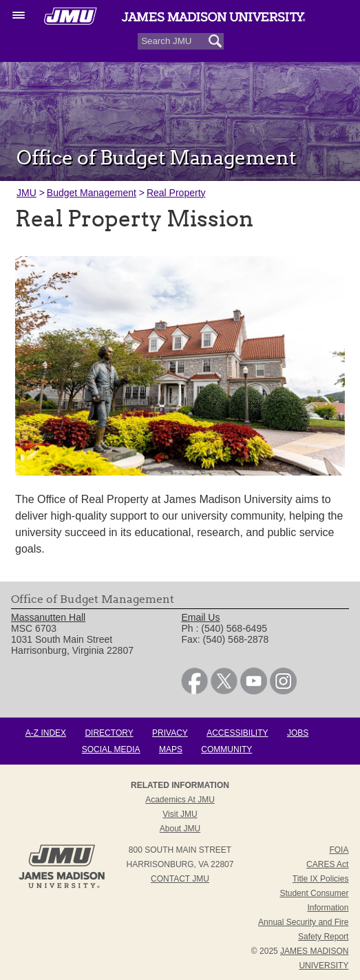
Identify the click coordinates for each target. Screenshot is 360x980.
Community (226, 749)
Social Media (111, 749)
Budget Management (92, 193)
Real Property (176, 193)
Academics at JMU (180, 800)
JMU (27, 193)
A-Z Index (46, 733)
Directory (109, 733)
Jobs (298, 733)
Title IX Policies (321, 879)
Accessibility (237, 733)
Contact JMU (180, 879)
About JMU (180, 829)
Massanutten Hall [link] (48, 617)
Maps (171, 749)
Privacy (170, 733)
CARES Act (327, 864)
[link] (194, 691)
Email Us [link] (200, 617)
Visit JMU (180, 814)
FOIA (339, 850)
